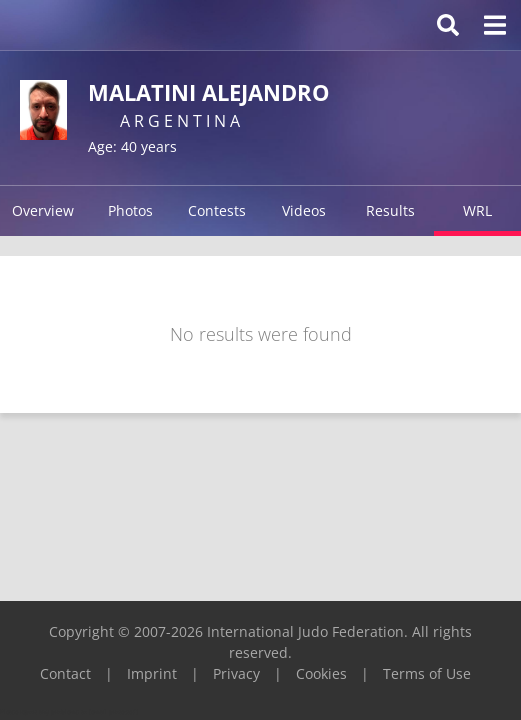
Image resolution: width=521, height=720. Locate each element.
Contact (65, 673)
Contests (217, 210)
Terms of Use (427, 673)
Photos (130, 210)
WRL (477, 210)
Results (390, 210)
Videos (304, 210)
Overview (43, 210)
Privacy (236, 673)
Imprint (152, 673)
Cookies (321, 673)
